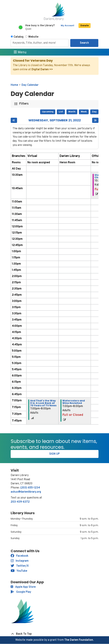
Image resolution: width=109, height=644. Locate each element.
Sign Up (54, 454)
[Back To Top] (55, 634)
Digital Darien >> (42, 70)
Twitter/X (20, 566)
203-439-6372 (20, 502)
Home (14, 85)
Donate (85, 26)
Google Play (21, 592)
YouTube (19, 571)
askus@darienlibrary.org (26, 492)
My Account (68, 26)
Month (72, 112)
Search (84, 43)
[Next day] (95, 120)
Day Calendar (30, 85)
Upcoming (48, 112)
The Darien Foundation (79, 640)
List (61, 112)
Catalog (19, 37)
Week (84, 112)
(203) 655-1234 (30, 488)
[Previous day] (14, 120)
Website (33, 37)
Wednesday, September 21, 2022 (55, 120)
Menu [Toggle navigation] (20, 52)
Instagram (20, 561)
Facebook (20, 556)
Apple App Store (23, 587)
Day (94, 112)
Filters (24, 104)
